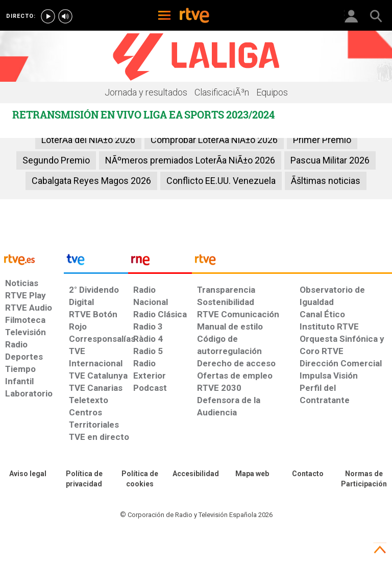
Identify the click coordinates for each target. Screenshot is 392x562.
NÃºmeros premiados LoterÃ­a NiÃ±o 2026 (190, 160)
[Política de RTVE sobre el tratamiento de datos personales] (84, 479)
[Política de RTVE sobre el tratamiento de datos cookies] (140, 479)
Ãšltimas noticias (326, 181)
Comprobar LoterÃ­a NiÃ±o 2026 (214, 140)
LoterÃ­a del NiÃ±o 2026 (88, 140)
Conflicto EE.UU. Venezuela (221, 181)
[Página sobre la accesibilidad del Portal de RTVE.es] (196, 474)
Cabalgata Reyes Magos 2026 (91, 181)
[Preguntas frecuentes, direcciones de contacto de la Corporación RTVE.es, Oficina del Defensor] (308, 474)
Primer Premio (322, 140)
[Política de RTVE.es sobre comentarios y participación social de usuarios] (364, 479)
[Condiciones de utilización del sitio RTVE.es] (28, 474)
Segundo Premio (56, 160)
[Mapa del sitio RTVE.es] (252, 474)
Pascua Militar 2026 (330, 160)
